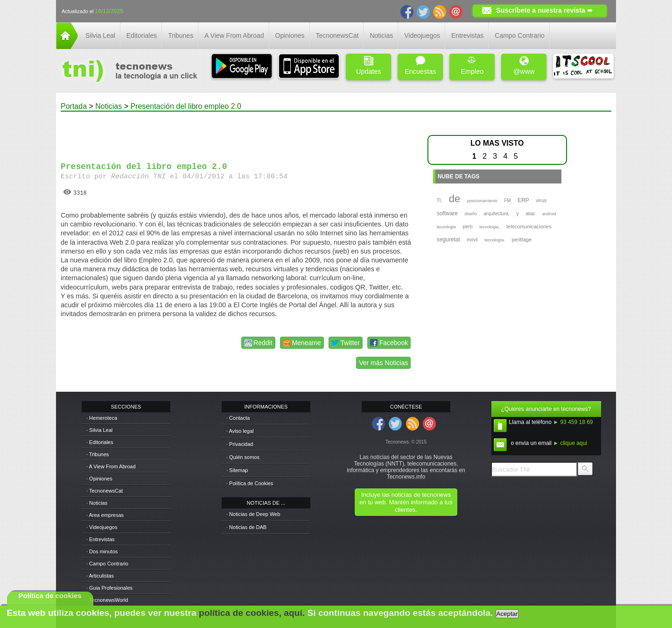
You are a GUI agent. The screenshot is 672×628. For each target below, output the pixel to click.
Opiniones (290, 35)
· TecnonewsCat (105, 491)
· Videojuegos (102, 527)
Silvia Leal (100, 35)
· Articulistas (100, 576)
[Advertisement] (237, 133)
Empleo (472, 66)
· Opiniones (99, 479)
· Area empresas (105, 515)
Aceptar (507, 614)
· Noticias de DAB (246, 527)
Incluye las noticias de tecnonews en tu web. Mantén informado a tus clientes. (406, 502)
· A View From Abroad (111, 466)
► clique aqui (570, 443)
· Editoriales (100, 442)
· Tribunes (98, 454)
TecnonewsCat (337, 35)
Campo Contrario (520, 35)
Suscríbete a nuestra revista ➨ (544, 10)
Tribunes (181, 35)
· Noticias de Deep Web (253, 514)
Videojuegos (422, 35)
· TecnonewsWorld (107, 600)
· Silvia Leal (99, 430)
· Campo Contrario (107, 564)
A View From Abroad (234, 35)
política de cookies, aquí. (252, 613)
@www (524, 66)
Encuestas (420, 66)
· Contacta (238, 418)
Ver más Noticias (383, 363)
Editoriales (142, 35)
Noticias (381, 35)
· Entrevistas (101, 539)
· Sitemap (237, 470)
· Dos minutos (102, 551)
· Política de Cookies (250, 483)
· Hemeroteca (102, 418)
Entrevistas (467, 35)
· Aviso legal (240, 431)
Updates (369, 66)
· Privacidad (240, 444)
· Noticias (97, 503)
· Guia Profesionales (109, 588)
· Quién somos (243, 457)
